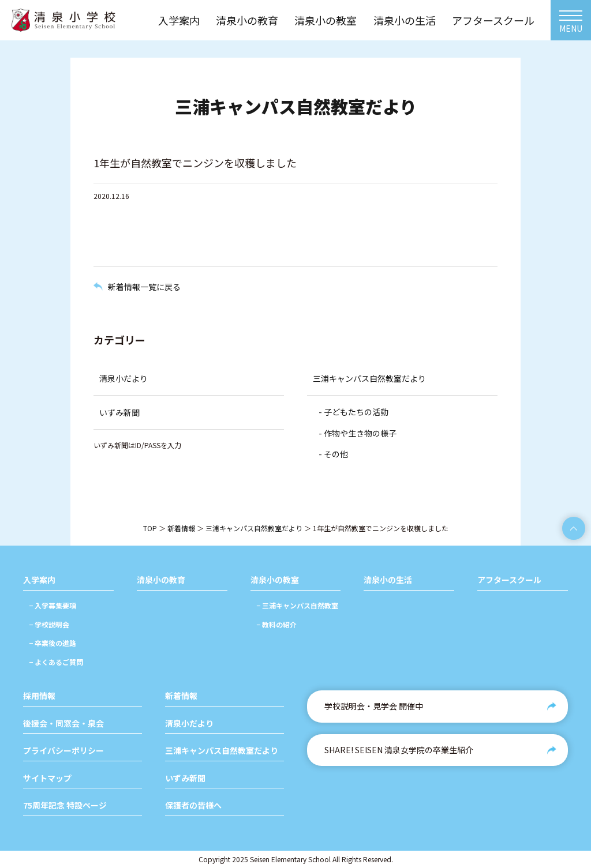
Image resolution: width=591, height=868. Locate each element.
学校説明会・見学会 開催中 (374, 706)
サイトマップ (47, 778)
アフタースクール (509, 580)
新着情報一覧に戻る (144, 287)
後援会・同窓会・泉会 (63, 724)
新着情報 (181, 528)
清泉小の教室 (275, 580)
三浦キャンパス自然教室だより (369, 378)
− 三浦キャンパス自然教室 (297, 605)
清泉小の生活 (388, 580)
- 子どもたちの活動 (354, 412)
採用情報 (39, 696)
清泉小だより (124, 378)
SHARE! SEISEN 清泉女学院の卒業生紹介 (399, 750)
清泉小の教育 (161, 580)
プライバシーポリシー (63, 751)
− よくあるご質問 (56, 662)
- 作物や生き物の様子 (358, 433)
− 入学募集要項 (53, 605)
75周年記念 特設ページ (65, 805)
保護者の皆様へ (193, 805)
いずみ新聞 (119, 412)
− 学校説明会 (49, 624)
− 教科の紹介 (276, 624)
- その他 (333, 454)
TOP (150, 528)
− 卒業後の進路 (53, 643)
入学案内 (39, 580)
